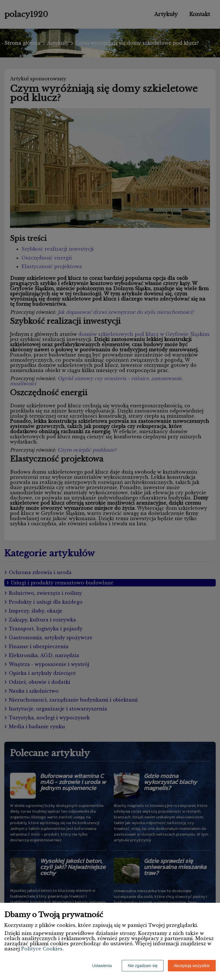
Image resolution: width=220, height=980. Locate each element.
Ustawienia (102, 966)
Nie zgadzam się (143, 966)
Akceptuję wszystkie (192, 966)
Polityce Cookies (42, 949)
